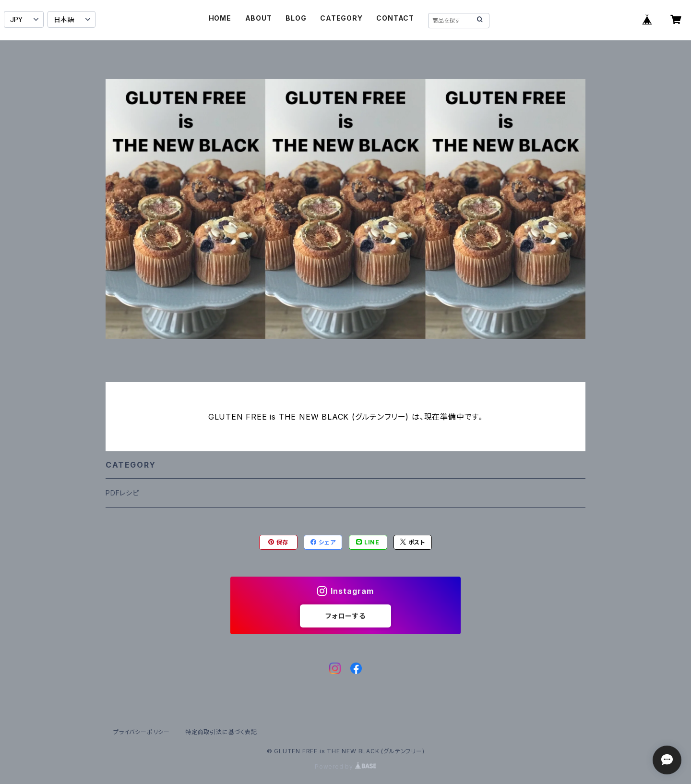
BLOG (296, 18)
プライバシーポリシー (142, 732)
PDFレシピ (122, 493)
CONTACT (395, 18)
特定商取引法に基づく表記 (221, 732)
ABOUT (259, 18)
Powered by (345, 766)
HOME (220, 18)
